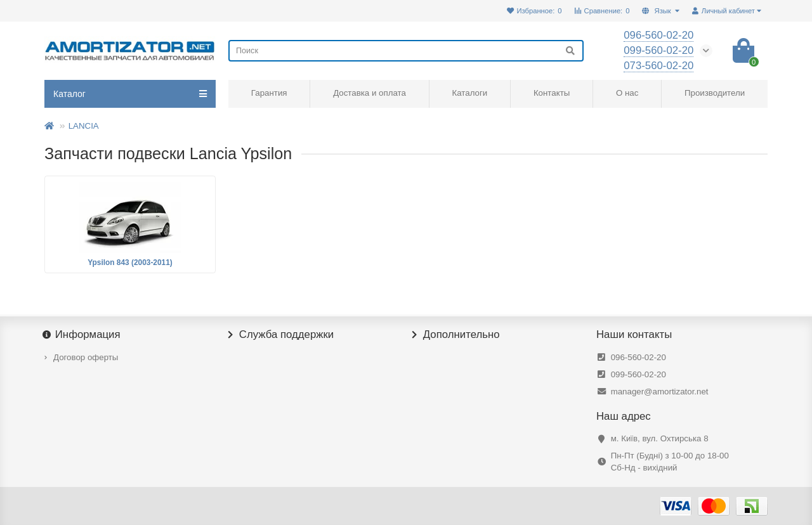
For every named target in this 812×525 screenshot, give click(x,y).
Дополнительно (456, 335)
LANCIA (84, 126)
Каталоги (469, 93)
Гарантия (269, 93)
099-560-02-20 (638, 374)
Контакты (552, 93)
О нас (627, 93)
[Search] (406, 51)
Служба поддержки (281, 335)
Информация (82, 335)
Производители (715, 93)
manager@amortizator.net (660, 392)
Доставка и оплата (370, 93)
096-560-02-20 (638, 357)
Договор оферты (86, 357)
